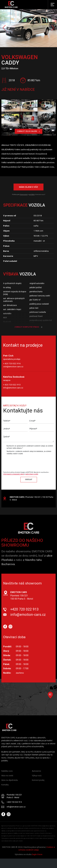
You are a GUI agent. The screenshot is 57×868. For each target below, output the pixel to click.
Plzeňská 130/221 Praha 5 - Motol (14, 796)
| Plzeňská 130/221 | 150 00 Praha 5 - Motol (31, 498)
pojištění (32, 194)
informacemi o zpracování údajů (14, 474)
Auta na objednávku (10, 780)
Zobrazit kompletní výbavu (28, 327)
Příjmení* (33, 429)
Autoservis (36, 771)
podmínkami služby (32, 474)
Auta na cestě (7, 776)
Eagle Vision (37, 854)
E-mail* (32, 421)
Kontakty (5, 785)
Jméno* (7, 429)
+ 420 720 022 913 (12, 385)
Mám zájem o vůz (28, 187)
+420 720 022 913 (24, 609)
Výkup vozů (37, 776)
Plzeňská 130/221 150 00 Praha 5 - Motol (22, 595)
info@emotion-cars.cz (13, 388)
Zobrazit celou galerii (28, 131)
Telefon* (7, 421)
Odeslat (29, 480)
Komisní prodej (38, 780)
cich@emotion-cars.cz (13, 366)
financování (24, 194)
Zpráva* (6, 437)
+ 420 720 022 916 (12, 363)
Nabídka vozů (7, 771)
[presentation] (29, 462)
